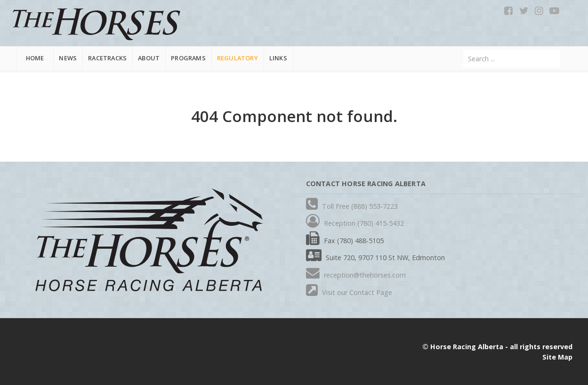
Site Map (557, 357)
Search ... (463, 50)
